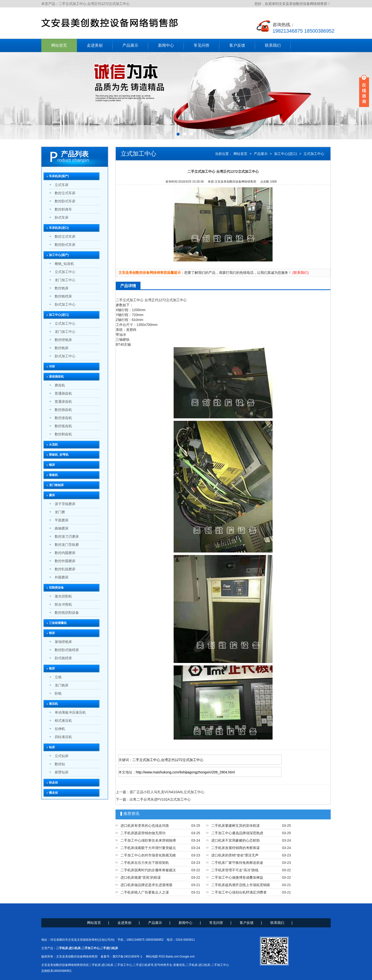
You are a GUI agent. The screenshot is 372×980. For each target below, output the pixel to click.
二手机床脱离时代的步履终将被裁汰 (148, 870)
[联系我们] (301, 273)
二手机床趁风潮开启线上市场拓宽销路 (241, 885)
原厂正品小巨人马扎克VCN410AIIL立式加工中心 (167, 792)
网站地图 (152, 957)
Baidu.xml (172, 957)
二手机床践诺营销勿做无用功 (143, 833)
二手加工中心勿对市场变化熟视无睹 (148, 855)
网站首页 (59, 45)
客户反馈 (237, 45)
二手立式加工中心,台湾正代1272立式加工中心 (168, 760)
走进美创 (95, 45)
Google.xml (187, 957)
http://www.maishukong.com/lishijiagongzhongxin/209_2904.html (185, 772)
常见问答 (202, 45)
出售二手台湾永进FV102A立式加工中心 (160, 799)
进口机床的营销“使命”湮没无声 (235, 855)
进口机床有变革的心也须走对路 (145, 826)
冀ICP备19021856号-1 (127, 957)
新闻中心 (166, 45)
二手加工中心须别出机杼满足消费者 (239, 892)
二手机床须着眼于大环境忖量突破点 (148, 848)
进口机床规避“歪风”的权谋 (141, 877)
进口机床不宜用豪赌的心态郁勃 (235, 840)
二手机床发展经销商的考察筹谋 (235, 848)
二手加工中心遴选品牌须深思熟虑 (237, 833)
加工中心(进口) (286, 154)
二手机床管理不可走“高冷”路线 (235, 870)
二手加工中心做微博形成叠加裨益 (237, 877)
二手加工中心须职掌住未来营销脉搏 (148, 840)
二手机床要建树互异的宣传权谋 (235, 826)
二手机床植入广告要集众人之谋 (145, 892)
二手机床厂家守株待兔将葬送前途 (237, 863)
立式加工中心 (314, 154)
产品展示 (130, 45)
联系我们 (273, 45)
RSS (162, 957)
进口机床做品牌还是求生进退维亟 (146, 885)
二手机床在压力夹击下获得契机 (145, 863)
